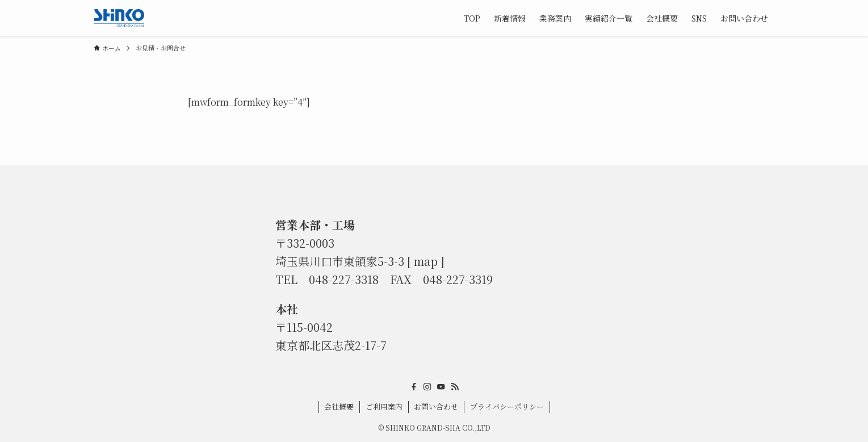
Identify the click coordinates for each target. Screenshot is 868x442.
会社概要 (339, 406)
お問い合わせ (436, 406)
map (426, 261)
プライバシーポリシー (507, 406)
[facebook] (414, 387)
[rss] (455, 387)
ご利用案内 (384, 406)
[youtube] (441, 387)
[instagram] (427, 387)
